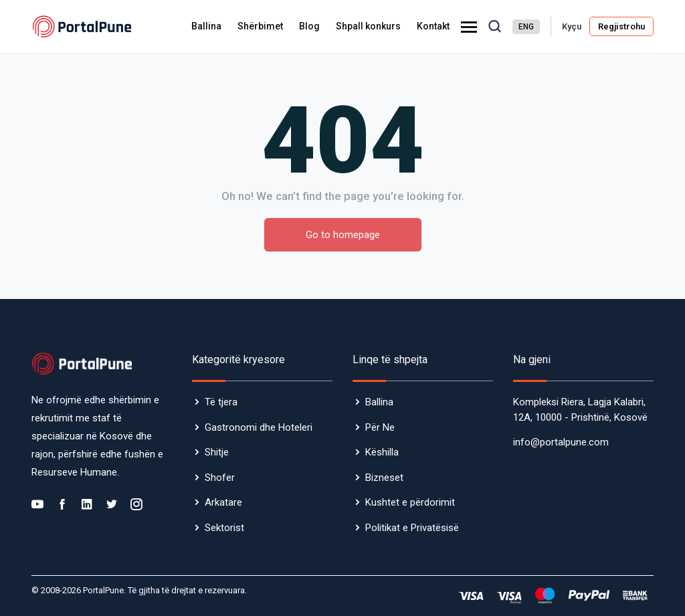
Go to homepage (343, 235)
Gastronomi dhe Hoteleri (252, 427)
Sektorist (218, 528)
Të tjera (215, 402)
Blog (309, 26)
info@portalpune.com (561, 442)
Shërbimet (260, 26)
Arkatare (217, 502)
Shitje (210, 452)
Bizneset (378, 478)
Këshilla (376, 452)
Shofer (213, 478)
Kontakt (433, 26)
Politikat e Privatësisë (406, 528)
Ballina (206, 26)
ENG (526, 27)
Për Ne (374, 427)
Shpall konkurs (368, 26)
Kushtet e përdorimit (404, 502)
